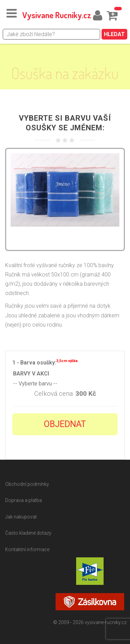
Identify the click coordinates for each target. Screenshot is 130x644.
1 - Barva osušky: (45, 362)
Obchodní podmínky (27, 484)
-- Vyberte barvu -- (65, 384)
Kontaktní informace (27, 549)
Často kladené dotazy (28, 533)
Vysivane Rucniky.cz (57, 15)
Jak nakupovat (21, 517)
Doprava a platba (23, 500)
